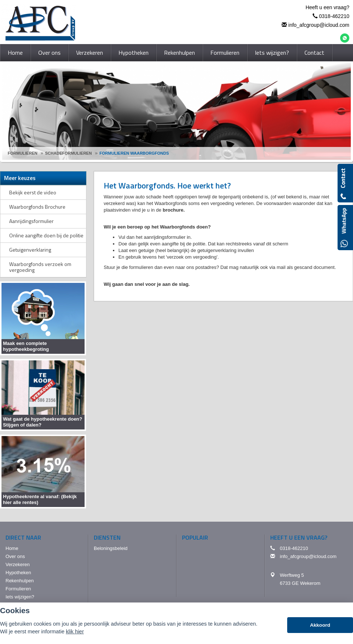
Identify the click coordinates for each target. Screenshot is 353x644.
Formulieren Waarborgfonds (134, 153)
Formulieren (23, 153)
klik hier (75, 632)
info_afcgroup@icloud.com (319, 25)
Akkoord (320, 625)
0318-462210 (334, 16)
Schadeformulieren (69, 153)
